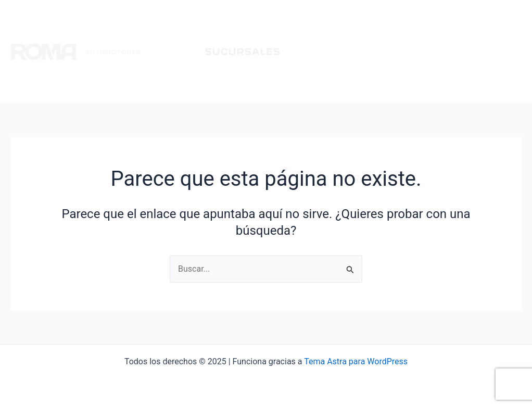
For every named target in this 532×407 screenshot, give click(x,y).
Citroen (399, 52)
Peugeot (354, 52)
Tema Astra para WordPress (356, 361)
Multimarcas (490, 52)
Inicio (311, 52)
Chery (440, 52)
